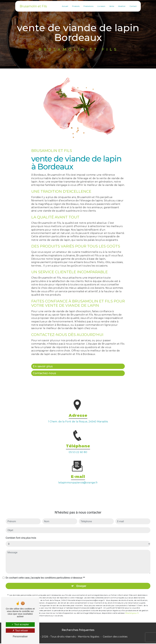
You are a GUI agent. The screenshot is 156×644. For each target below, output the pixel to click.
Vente (111, 6)
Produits (75, 6)
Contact (132, 6)
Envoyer (82, 581)
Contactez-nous (45, 374)
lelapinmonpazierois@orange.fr (78, 478)
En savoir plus (43, 366)
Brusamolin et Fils (34, 6)
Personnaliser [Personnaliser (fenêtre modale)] (20, 636)
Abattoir (121, 6)
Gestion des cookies (115, 637)
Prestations (88, 6)
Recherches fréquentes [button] (78, 631)
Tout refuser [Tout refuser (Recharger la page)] (20, 631)
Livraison (101, 6)
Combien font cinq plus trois (21, 533)
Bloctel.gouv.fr (132, 609)
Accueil (64, 6)
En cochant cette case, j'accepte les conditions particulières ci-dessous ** (45, 573)
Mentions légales (89, 637)
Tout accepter (20, 624)
